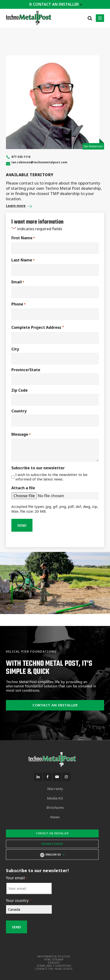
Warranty (55, 789)
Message (21, 434)
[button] (100, 18)
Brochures (55, 807)
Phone (18, 304)
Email (18, 282)
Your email (17, 878)
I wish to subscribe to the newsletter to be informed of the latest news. (51, 477)
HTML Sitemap (54, 960)
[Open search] (90, 18)
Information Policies (54, 957)
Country (19, 411)
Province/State (26, 370)
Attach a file (23, 488)
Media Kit (55, 798)
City (15, 349)
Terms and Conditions (54, 966)
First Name (23, 238)
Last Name (23, 260)
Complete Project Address (38, 327)
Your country (18, 901)
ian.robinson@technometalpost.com (39, 162)
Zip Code (20, 390)
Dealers (54, 963)
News (55, 817)
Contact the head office (54, 969)
